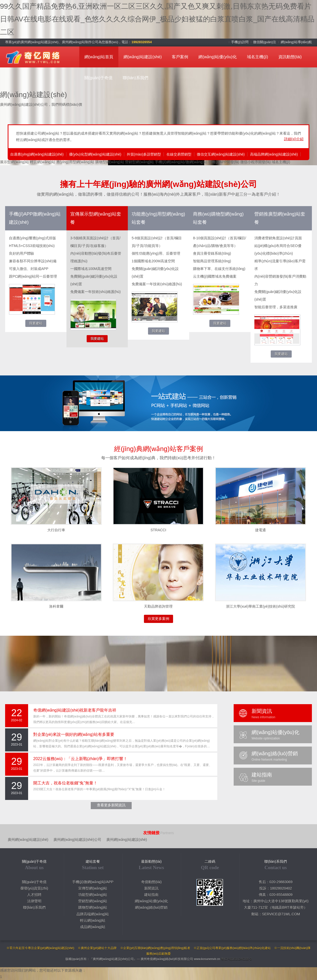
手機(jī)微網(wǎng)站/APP (93, 882)
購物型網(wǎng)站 (110, 162)
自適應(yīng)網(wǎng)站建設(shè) (37, 154)
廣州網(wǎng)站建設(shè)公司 (77, 840)
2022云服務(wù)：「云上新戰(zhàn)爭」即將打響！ (80, 759)
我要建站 (36, 323)
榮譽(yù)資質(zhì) (34, 888)
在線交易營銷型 (179, 154)
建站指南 (151, 895)
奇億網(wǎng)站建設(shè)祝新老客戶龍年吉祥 (75, 710)
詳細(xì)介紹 (294, 139)
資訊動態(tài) (290, 57)
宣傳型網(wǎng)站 (93, 888)
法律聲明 (34, 901)
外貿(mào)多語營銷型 (144, 154)
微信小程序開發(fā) (256, 162)
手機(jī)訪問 (240, 42)
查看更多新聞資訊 (111, 805)
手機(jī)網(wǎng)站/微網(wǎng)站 (181, 162)
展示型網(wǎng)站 (14, 162)
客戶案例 (180, 57)
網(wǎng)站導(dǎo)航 (296, 42)
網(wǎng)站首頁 (99, 57)
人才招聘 (34, 895)
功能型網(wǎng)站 (93, 895)
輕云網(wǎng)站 (43, 162)
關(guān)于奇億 (98, 78)
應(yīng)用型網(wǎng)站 (75, 162)
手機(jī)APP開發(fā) (224, 162)
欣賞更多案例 (158, 619)
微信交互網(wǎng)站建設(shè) (221, 154)
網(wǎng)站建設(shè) (143, 57)
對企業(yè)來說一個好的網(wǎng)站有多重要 (74, 734)
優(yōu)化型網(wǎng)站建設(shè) (95, 154)
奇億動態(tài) (151, 882)
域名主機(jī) (258, 57)
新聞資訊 (151, 888)
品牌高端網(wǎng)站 (93, 914)
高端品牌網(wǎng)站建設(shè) (274, 154)
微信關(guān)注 (265, 42)
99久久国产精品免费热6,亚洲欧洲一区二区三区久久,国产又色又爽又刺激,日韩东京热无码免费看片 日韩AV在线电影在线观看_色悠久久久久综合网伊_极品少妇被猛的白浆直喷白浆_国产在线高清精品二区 (157, 19)
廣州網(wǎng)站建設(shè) (28, 840)
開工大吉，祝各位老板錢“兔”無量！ (65, 783)
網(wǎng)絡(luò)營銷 (151, 907)
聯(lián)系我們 (135, 78)
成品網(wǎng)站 (93, 927)
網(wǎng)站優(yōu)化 (217, 57)
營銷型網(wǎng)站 (139, 162)
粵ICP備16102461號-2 (236, 959)
